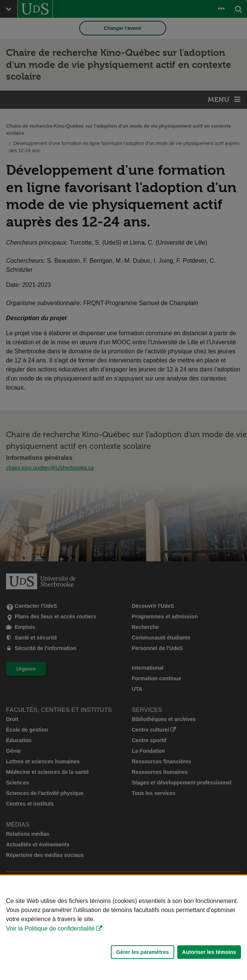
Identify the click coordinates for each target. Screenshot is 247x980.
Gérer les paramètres (143, 952)
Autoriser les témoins (209, 952)
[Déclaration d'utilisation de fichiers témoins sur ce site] (123, 928)
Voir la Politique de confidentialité (50, 928)
